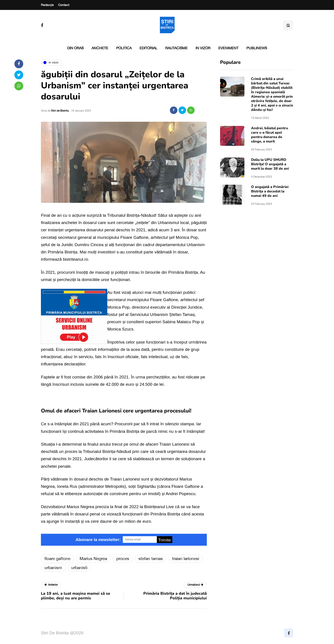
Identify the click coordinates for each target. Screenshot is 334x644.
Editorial (148, 48)
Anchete (100, 48)
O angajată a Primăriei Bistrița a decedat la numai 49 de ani (270, 191)
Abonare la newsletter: (98, 540)
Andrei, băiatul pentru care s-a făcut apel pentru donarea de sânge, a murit (270, 135)
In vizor (203, 48)
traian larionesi (186, 559)
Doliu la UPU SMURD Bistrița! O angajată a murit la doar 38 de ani (270, 164)
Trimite (164, 540)
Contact (64, 5)
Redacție (47, 5)
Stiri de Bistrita (60, 111)
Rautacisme (176, 48)
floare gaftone (57, 559)
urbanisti (79, 568)
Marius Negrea (93, 559)
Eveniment (228, 48)
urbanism (53, 568)
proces (123, 559)
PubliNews (257, 48)
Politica (124, 48)
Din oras (75, 48)
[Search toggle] (288, 25)
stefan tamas (151, 559)
